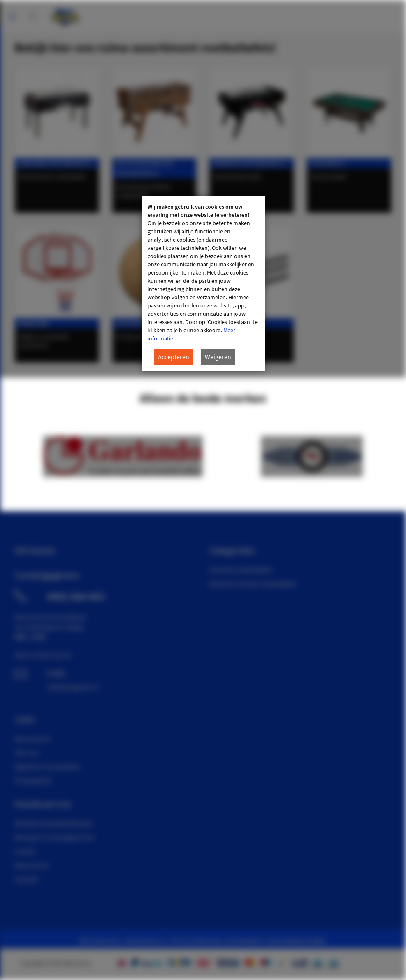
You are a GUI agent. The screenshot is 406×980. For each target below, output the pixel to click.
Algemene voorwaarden (47, 766)
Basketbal (34, 323)
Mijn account (398, 12)
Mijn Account (32, 738)
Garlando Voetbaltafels (241, 570)
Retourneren (32, 865)
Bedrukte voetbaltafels (250, 163)
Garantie (26, 879)
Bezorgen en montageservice (54, 837)
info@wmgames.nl (73, 687)
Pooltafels (328, 163)
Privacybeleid (33, 780)
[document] (203, 284)
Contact (25, 851)
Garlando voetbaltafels (56, 163)
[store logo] (65, 14)
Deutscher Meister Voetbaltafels (253, 584)
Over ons (27, 752)
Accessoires (135, 323)
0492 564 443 (76, 596)
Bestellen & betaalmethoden (53, 823)
